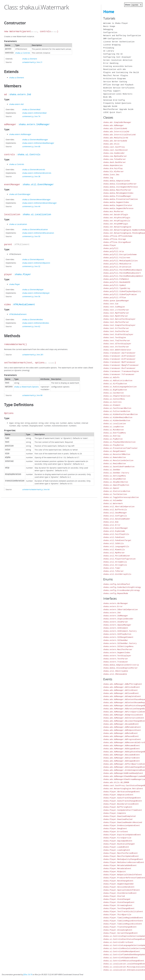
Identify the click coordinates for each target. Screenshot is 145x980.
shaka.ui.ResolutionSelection (118, 460)
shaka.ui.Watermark (113, 504)
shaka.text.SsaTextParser (116, 331)
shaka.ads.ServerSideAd (115, 141)
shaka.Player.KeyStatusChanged (119, 844)
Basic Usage (109, 26)
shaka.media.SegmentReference (118, 208)
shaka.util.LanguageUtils (116, 547)
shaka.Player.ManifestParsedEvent (120, 853)
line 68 (37, 146)
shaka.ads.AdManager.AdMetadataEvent (122, 727)
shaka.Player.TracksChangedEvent (120, 927)
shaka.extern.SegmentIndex (117, 653)
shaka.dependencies (113, 165)
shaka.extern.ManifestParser (118, 650)
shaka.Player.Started (114, 896)
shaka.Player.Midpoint (115, 872)
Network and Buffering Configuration (122, 36)
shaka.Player (23, 274)
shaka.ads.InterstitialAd (116, 132)
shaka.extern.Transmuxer (116, 662)
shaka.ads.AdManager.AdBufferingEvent (123, 684)
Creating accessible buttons (118, 66)
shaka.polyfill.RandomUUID (117, 282)
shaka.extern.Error (113, 606)
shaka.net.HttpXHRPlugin (116, 224)
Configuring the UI (113, 54)
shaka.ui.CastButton (113, 393)
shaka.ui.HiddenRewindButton (118, 417)
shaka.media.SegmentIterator (118, 205)
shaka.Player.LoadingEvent (117, 850)
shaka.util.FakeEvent (114, 537)
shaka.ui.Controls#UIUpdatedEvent (120, 958)
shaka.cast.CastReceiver (116, 150)
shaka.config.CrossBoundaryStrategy (122, 590)
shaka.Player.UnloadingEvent (118, 930)
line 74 (37, 116)
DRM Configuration (112, 39)
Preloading (109, 48)
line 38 (37, 176)
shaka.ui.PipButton (113, 439)
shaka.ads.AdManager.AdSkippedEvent (122, 749)
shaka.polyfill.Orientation (117, 267)
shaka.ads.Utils (111, 144)
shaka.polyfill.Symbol (115, 285)
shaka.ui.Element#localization (35, 229)
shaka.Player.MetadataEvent (117, 869)
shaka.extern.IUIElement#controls (37, 173)
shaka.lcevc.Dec (111, 175)
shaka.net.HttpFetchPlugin (117, 218)
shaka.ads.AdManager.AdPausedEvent (121, 736)
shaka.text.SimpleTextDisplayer (119, 325)
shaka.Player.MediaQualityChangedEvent (123, 859)
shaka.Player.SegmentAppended (118, 884)
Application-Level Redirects (118, 94)
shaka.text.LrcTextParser (116, 310)
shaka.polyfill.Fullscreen (117, 258)
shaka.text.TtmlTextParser (117, 341)
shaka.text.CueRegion (114, 307)
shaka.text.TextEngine (115, 338)
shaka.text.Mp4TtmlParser (116, 313)
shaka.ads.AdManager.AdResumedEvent (122, 746)
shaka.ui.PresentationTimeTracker (120, 448)
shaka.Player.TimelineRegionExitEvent (123, 924)
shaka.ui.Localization (37, 215)
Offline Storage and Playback (118, 85)
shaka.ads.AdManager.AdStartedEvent (122, 758)
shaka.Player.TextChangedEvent (119, 908)
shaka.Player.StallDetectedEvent (120, 893)
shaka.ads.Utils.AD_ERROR (116, 782)
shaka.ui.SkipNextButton (116, 482)
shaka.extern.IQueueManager (117, 625)
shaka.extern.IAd (20, 95)
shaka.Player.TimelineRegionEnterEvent (123, 921)
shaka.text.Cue (111, 304)
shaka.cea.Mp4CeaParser (115, 156)
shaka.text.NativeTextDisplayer (119, 319)
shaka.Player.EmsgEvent (115, 829)
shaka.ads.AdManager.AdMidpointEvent (122, 730)
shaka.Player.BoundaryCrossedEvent (121, 804)
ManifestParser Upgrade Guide (118, 109)
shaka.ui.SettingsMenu (115, 476)
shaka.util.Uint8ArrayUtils (117, 574)
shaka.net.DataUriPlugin (116, 215)
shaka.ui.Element (30, 59)
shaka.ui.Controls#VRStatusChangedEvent (124, 961)
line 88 (40, 395)
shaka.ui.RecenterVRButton (117, 454)
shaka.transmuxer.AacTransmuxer (119, 353)
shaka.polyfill (111, 248)
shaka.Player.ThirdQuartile (117, 915)
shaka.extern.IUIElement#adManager (38, 143)
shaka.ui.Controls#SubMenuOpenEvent (122, 952)
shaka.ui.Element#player (33, 290)
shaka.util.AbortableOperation (119, 507)
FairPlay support (112, 91)
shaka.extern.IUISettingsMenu (118, 646)
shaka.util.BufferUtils (115, 510)
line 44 (37, 206)
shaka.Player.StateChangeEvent (119, 902)
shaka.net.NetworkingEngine (117, 227)
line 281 (40, 355)
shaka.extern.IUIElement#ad (34, 113)
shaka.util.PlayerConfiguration (119, 559)
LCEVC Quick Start (112, 112)
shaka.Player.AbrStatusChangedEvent (122, 792)
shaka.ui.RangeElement (115, 451)
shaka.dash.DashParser (115, 162)
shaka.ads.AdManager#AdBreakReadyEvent (123, 773)
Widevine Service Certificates (119, 88)
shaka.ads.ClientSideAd (115, 129)
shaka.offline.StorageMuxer (117, 242)
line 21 (40, 62)
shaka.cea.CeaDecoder (114, 153)
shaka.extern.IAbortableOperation (120, 610)
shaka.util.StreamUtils (115, 562)
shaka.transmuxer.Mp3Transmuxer (119, 362)
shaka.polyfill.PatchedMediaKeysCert (122, 273)
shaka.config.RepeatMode (116, 593)
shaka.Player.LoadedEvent (116, 847)
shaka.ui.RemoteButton (115, 457)
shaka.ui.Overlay (112, 436)
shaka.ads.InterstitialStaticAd (119, 135)
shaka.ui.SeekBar (112, 470)
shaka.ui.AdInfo (111, 377)
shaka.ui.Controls (23, 53)
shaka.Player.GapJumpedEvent (118, 841)
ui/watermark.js (29, 62)
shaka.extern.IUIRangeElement (118, 637)
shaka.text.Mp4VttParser (116, 316)
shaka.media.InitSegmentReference (120, 187)
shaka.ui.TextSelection (115, 494)
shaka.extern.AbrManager (116, 603)
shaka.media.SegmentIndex (116, 202)
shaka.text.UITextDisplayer (117, 344)
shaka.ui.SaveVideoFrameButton (119, 467)
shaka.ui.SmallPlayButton (116, 485)
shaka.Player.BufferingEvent (118, 807)
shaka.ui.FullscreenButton (117, 411)
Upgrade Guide (110, 106)
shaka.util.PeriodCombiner (117, 556)
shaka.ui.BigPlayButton (115, 390)
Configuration (110, 32)
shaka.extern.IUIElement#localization (38, 233)
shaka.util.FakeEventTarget (117, 540)
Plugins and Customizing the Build (121, 72)
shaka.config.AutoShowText (117, 584)
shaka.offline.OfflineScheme (118, 236)
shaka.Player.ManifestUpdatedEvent (121, 856)
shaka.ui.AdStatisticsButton (118, 381)
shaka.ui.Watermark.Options (26, 387)
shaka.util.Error (112, 525)
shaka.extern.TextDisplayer (117, 656)
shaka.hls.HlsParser (113, 172)
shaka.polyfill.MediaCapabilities (120, 261)
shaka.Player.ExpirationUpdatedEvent (122, 835)
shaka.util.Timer (112, 568)
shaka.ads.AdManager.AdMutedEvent (120, 733)
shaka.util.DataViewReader (117, 519)
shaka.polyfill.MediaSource (117, 264)
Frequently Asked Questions (117, 103)
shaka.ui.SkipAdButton (115, 479)
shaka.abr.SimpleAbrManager (117, 122)
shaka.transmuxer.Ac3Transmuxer (119, 356)
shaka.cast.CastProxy (114, 147)
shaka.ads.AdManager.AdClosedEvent (121, 693)
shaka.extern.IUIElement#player (36, 293)
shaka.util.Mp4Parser (114, 553)
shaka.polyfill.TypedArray (117, 288)
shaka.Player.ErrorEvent (116, 832)
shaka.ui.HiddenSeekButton (117, 421)
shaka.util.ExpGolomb (114, 531)
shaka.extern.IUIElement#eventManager (40, 203)
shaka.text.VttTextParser (116, 347)
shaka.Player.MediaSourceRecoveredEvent (124, 862)
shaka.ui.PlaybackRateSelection (119, 442)
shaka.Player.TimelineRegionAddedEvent (123, 918)
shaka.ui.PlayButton (113, 445)
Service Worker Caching (115, 82)
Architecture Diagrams (115, 79)
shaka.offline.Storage (115, 239)
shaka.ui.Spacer (111, 488)
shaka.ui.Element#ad (31, 109)
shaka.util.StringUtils (115, 565)
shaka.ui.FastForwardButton (117, 408)
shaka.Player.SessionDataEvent (119, 887)
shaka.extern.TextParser (116, 659)
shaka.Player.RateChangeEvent (118, 881)
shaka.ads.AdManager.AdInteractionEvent (124, 718)
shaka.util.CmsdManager (115, 513)
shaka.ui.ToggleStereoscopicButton (121, 497)
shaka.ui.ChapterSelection (117, 396)
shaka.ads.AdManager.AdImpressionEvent (123, 715)
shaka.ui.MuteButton (113, 430)
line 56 (37, 296)
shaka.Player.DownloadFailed (118, 819)
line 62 (37, 326)
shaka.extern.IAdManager (34, 124)
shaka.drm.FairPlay (113, 168)
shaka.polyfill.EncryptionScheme (120, 255)
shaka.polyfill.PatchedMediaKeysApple (123, 270)
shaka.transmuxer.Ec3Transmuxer (119, 359)
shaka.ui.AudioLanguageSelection (120, 387)
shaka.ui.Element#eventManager (36, 199)
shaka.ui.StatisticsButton (117, 491)
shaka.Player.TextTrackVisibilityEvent (123, 912)
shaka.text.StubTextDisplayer (118, 334)
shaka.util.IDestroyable (116, 671)
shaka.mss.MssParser (113, 212)
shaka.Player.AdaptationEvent (118, 795)
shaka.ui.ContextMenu (114, 399)
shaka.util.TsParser (113, 571)
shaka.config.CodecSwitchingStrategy (122, 587)
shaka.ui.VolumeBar (113, 500)
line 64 (47, 489)
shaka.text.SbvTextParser (116, 322)
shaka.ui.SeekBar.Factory (116, 473)
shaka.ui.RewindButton (115, 464)
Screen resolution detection (118, 60)
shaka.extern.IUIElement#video (36, 323)
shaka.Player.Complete (115, 813)
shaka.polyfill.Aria (113, 251)
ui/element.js (28, 116)
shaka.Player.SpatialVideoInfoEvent (122, 890)
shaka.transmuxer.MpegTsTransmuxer (121, 365)
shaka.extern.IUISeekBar (116, 640)
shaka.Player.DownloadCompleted (119, 816)
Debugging (108, 29)
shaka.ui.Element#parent (33, 259)
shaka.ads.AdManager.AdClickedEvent (122, 687)
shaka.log (108, 178)
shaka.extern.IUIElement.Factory (120, 631)
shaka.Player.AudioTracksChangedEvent (123, 801)
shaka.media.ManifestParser (117, 190)
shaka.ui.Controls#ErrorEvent (118, 942)
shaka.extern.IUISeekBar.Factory (120, 643)
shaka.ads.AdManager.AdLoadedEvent (121, 724)
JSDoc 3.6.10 (28, 975)
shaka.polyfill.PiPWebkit (116, 279)
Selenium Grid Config (114, 100)
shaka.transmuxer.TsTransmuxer (119, 374)
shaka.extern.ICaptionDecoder (118, 619)
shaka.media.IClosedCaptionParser (120, 668)
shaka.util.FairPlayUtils (116, 534)
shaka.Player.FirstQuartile (117, 838)
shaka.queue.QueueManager (116, 301)
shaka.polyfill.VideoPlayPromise (120, 294)
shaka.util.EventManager (38, 185)
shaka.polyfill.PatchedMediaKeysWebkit (123, 276)
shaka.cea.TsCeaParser (115, 159)
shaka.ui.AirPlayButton (115, 384)
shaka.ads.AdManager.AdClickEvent (120, 690)
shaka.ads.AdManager (113, 125)
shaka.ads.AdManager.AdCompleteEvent (122, 696)
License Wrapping (112, 45)
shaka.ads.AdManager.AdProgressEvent (122, 739)
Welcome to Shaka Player (116, 23)
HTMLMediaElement (24, 305)
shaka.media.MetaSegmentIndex (118, 193)
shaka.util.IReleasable (115, 674)
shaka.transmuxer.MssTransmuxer (119, 368)
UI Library (109, 51)
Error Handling (111, 63)
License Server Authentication (119, 42)
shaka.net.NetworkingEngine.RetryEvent (123, 789)
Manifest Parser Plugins (116, 75)
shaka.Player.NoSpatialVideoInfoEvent (123, 875)
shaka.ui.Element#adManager (35, 140)
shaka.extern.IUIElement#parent (36, 263)
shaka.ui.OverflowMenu (115, 433)
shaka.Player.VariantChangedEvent (120, 933)
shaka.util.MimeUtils (114, 550)
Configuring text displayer (117, 57)
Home (109, 12)
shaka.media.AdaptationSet (117, 181)
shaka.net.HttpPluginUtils (117, 221)
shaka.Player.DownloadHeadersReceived (123, 822)
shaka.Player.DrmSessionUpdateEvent (122, 825)
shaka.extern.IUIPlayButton (117, 634)
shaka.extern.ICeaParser (116, 622)
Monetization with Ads (115, 69)
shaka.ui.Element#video (33, 319)
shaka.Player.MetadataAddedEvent (120, 865)
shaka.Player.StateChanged (117, 899)
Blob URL (108, 97)
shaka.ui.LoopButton (113, 427)
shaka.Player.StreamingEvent (118, 905)
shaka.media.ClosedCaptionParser (120, 184)
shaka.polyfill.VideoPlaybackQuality (122, 291)
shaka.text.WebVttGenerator (117, 350)
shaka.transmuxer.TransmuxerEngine (121, 371)
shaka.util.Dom (111, 522)
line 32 (37, 266)
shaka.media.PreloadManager (117, 196)
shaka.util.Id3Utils (113, 543)
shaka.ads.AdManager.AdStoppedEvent (122, 761)
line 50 (37, 236)
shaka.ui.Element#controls (34, 170)
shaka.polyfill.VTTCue (115, 298)
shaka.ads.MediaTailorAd (116, 138)
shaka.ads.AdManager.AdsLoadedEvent (122, 755)
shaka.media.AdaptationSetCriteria (121, 665)
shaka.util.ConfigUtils (115, 516)
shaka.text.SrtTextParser (116, 328)
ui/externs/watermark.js (33, 489)
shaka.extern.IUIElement (116, 628)
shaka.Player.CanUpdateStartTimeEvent (123, 810)
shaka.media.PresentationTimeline (120, 199)
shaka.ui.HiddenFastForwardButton (120, 414)
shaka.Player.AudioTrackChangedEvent (122, 798)
